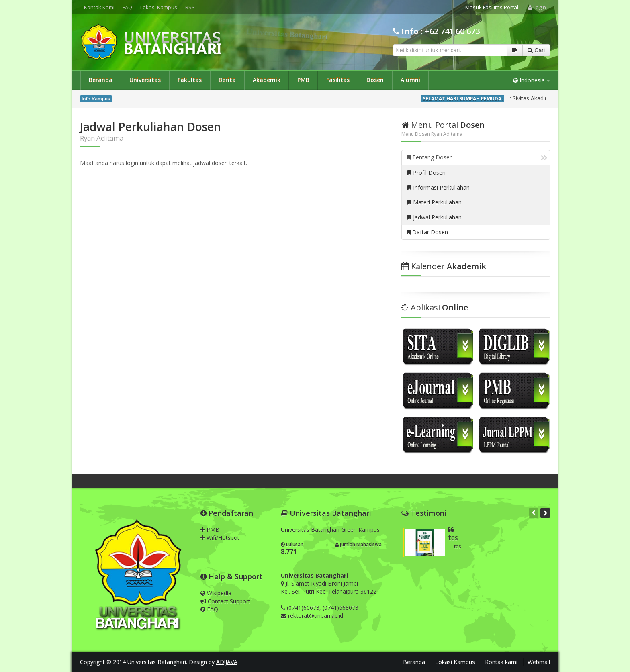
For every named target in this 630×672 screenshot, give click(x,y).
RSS (190, 7)
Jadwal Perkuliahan (435, 217)
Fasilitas (338, 80)
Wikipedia (216, 593)
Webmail (539, 662)
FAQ (127, 7)
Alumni (410, 80)
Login (537, 7)
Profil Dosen (426, 173)
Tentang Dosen (477, 157)
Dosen (375, 80)
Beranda (101, 80)
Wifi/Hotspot (220, 538)
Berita (227, 80)
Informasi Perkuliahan (439, 187)
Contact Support (225, 601)
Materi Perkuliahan (435, 202)
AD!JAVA (227, 662)
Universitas (145, 80)
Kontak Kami (99, 7)
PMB (303, 80)
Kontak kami (501, 662)
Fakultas (190, 80)
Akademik (267, 80)
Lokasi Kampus (159, 7)
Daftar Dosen (427, 232)
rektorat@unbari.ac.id (316, 616)
